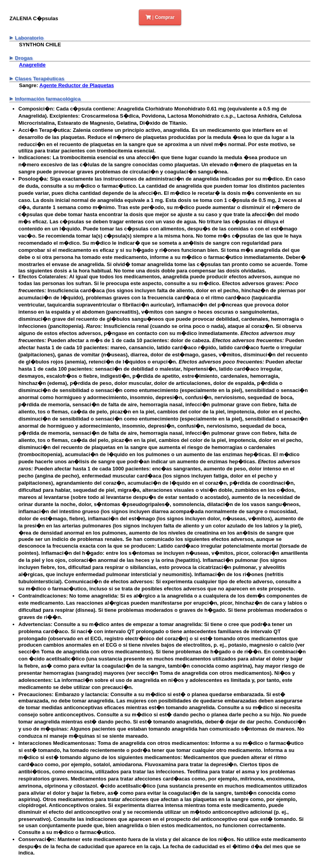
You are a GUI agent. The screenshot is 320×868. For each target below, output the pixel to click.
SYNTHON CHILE (40, 45)
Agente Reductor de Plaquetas (77, 85)
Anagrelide (32, 65)
